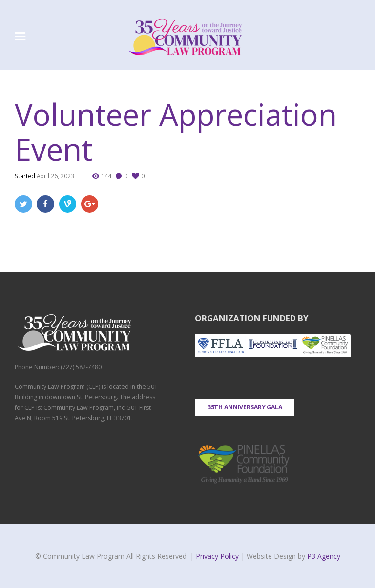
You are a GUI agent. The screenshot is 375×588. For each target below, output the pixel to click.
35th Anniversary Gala (245, 407)
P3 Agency (324, 556)
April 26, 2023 (55, 176)
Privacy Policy (218, 556)
